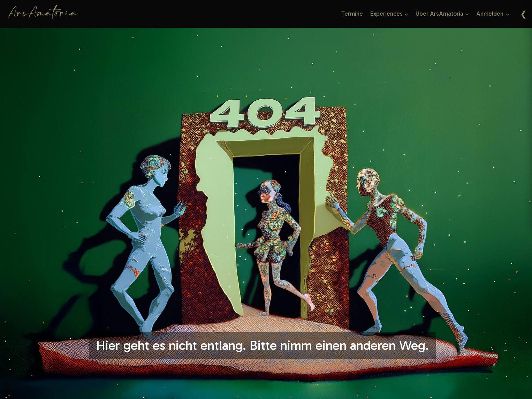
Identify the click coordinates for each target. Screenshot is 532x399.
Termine (352, 14)
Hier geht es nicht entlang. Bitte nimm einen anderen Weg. (263, 346)
